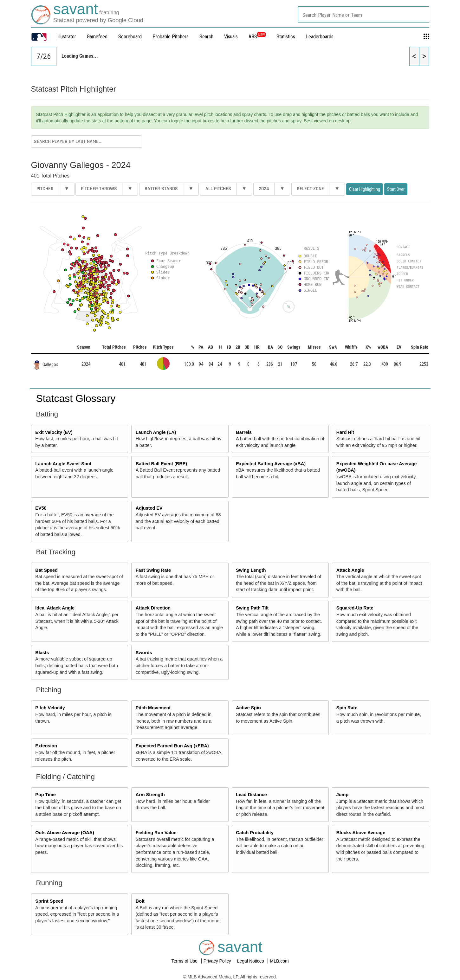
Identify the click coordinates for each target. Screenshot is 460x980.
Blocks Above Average (361, 833)
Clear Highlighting (365, 189)
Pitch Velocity (50, 708)
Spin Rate (347, 708)
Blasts (42, 653)
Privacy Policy (218, 961)
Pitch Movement (153, 708)
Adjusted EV (149, 508)
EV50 (41, 508)
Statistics (286, 37)
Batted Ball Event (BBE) (161, 464)
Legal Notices (251, 961)
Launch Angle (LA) (156, 432)
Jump (342, 795)
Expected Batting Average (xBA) (271, 464)
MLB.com (279, 961)
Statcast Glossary (76, 398)
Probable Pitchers (171, 37)
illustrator (67, 37)
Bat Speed (46, 570)
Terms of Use (185, 961)
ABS (257, 37)
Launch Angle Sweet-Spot (63, 464)
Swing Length (251, 570)
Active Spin (248, 708)
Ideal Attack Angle (55, 608)
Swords (144, 653)
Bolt (140, 901)
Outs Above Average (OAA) (65, 833)
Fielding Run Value (156, 833)
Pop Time (45, 795)
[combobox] (364, 14)
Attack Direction (153, 608)
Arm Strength (150, 795)
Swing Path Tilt (252, 608)
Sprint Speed (49, 901)
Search (206, 37)
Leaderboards (320, 37)
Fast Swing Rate (153, 570)
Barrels (244, 432)
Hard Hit (345, 432)
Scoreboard (130, 37)
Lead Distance (251, 795)
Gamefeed (97, 37)
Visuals (231, 37)
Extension (46, 746)
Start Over (396, 189)
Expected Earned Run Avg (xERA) (172, 746)
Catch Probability (255, 833)
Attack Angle (350, 570)
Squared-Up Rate (355, 608)
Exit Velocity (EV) (54, 432)
